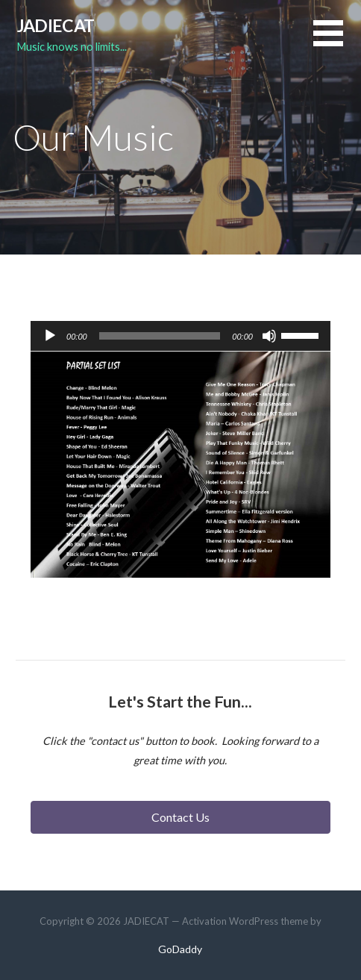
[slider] (160, 336)
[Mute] (269, 336)
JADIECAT (56, 25)
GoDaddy (180, 949)
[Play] (50, 336)
